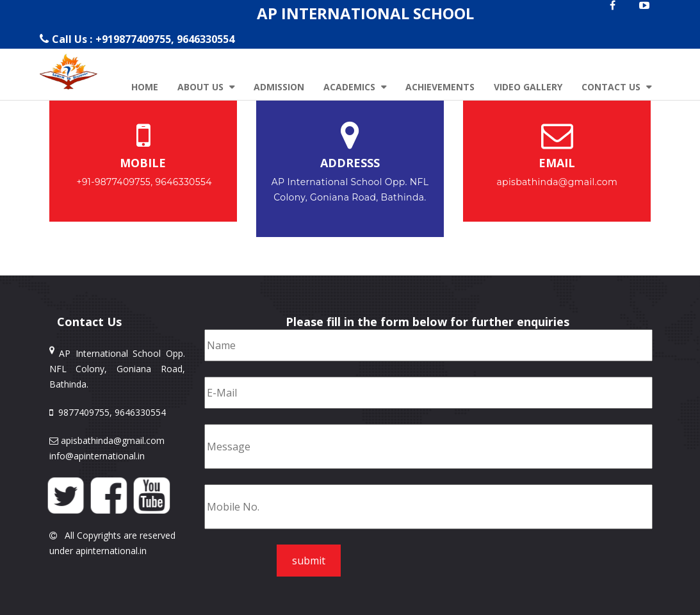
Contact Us (612, 87)
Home (145, 87)
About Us (202, 87)
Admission (279, 87)
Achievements (440, 87)
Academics (351, 87)
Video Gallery (528, 87)
